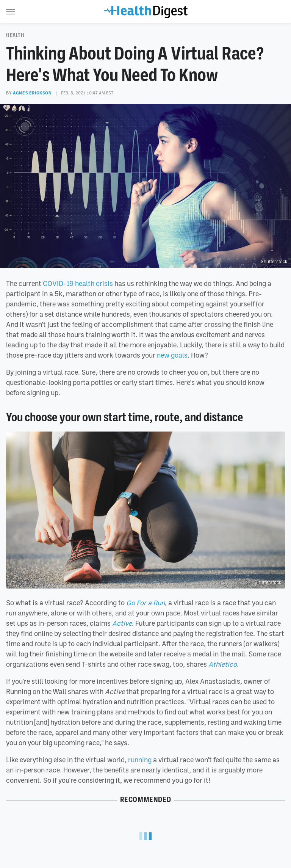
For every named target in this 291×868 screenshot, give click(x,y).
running (140, 760)
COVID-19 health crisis (78, 283)
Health (15, 35)
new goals (172, 355)
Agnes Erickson (32, 93)
